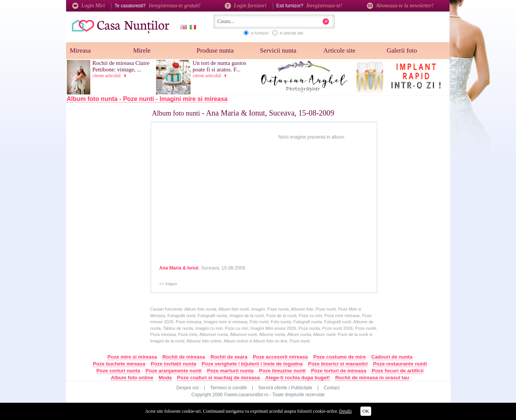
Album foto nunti (176, 113)
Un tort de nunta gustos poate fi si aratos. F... (219, 66)
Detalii (346, 411)
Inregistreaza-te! (324, 6)
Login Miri (89, 6)
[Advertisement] (116, 233)
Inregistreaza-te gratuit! (175, 6)
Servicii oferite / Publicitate (285, 388)
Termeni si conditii (228, 388)
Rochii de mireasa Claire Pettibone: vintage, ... (121, 66)
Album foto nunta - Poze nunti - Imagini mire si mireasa (147, 99)
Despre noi (187, 388)
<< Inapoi (168, 284)
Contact (332, 388)
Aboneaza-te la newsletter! (400, 6)
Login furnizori (246, 6)
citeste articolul (111, 76)
